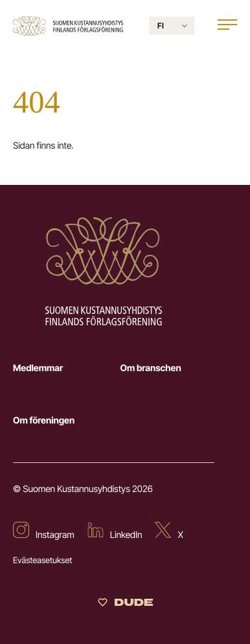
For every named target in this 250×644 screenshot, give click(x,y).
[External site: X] (169, 532)
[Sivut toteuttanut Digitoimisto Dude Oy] (125, 605)
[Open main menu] (227, 26)
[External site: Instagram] (44, 532)
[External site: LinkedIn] (115, 532)
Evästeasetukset (42, 561)
